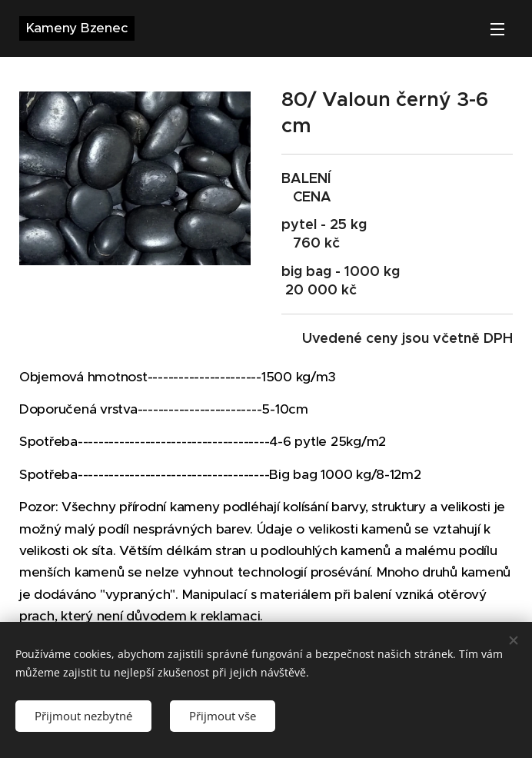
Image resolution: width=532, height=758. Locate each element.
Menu (497, 29)
